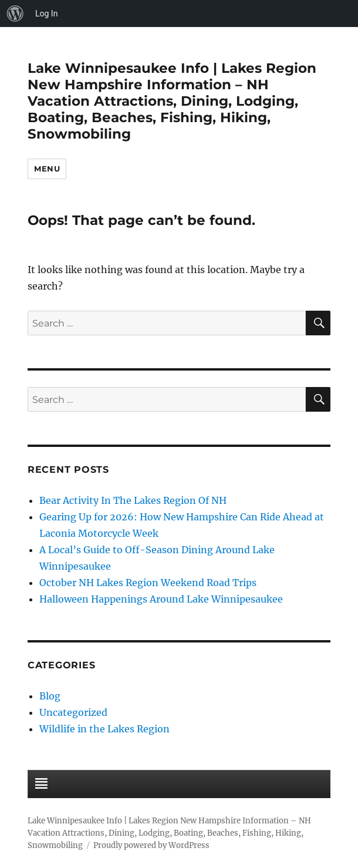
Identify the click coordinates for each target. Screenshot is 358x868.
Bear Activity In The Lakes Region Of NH (133, 500)
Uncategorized (73, 712)
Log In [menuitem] (46, 14)
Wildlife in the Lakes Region (104, 729)
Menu (47, 169)
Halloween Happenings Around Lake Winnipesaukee (161, 599)
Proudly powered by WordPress (151, 845)
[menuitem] (15, 14)
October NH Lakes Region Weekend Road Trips (148, 583)
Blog (50, 696)
